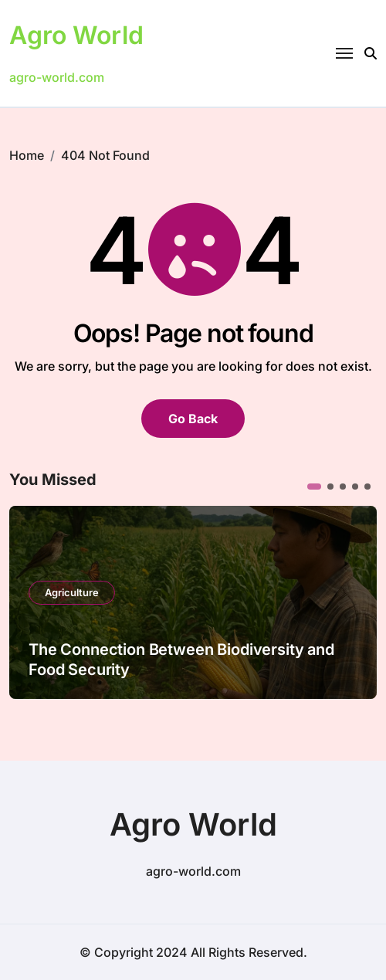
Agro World (76, 35)
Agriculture (72, 592)
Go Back (193, 419)
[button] (314, 487)
